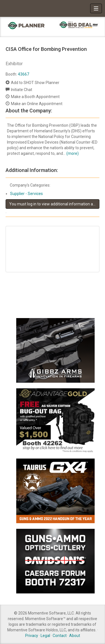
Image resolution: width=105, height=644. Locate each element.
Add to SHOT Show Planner (35, 83)
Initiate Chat (22, 90)
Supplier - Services (26, 194)
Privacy (32, 636)
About (75, 636)
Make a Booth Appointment (35, 97)
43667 (24, 74)
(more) (73, 153)
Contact (60, 636)
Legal (45, 636)
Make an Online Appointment (37, 104)
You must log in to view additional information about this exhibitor (54, 204)
